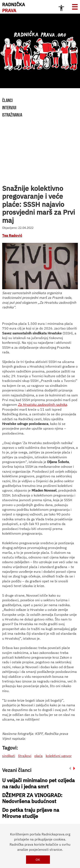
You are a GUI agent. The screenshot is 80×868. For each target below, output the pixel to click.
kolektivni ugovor (59, 756)
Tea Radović (12, 236)
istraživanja (12, 115)
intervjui (9, 108)
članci (7, 100)
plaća (39, 756)
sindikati (9, 756)
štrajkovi (25, 756)
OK (38, 860)
